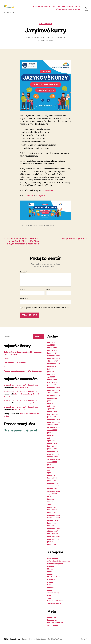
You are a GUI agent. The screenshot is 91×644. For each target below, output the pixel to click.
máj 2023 (51, 438)
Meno (22, 290)
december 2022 (53, 451)
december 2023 (53, 419)
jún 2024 (51, 403)
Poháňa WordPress (55, 639)
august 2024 (52, 398)
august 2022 (52, 462)
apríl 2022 (51, 473)
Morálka (50, 574)
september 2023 (54, 427)
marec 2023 (52, 443)
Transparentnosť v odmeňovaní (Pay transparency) (23, 371)
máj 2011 (51, 526)
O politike (51, 580)
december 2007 (54, 528)
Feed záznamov (53, 620)
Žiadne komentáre (47, 41)
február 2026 (52, 350)
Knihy (49, 572)
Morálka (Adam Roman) (56, 577)
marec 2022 (52, 475)
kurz (24, 226)
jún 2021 (51, 499)
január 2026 (52, 353)
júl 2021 (50, 497)
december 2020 (54, 515)
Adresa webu (24, 298)
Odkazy (77, 7)
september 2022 (54, 459)
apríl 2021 (51, 504)
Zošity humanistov (54, 603)
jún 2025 (51, 372)
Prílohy (50, 590)
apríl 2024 (51, 409)
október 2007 (53, 531)
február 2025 (52, 382)
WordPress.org (53, 625)
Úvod (49, 595)
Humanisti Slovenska (40, 7)
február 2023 (52, 446)
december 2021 (53, 483)
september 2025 (54, 364)
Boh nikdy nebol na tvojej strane (25, 403)
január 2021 (52, 512)
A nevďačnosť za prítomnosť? (15, 363)
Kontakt (52, 7)
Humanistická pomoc (55, 564)
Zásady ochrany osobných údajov (68, 9)
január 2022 (52, 481)
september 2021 (54, 491)
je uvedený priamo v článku (41, 37)
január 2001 (52, 544)
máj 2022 (51, 470)
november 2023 (53, 422)
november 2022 (53, 454)
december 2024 (53, 388)
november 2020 (53, 518)
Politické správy (53, 585)
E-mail (49, 290)
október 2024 (52, 393)
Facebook (30, 196)
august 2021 (52, 494)
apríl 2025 (51, 377)
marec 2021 (52, 507)
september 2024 (54, 395)
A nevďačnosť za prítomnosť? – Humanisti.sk (21, 385)
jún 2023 (51, 435)
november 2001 (53, 539)
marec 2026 (52, 348)
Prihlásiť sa (51, 617)
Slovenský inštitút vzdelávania (36, 226)
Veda (49, 598)
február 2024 (52, 414)
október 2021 (52, 489)
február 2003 (52, 534)
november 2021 (53, 486)
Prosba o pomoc (10, 367)
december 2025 (53, 356)
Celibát (6, 359)
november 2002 (53, 536)
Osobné (50, 582)
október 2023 (52, 425)
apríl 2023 (51, 441)
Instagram (40, 196)
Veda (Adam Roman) (55, 601)
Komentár (23, 272)
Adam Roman (52, 558)
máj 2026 (51, 342)
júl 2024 (50, 401)
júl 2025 (50, 369)
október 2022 (52, 457)
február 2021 (52, 510)
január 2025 (52, 385)
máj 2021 (51, 502)
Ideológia (51, 569)
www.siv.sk (48, 190)
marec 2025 (52, 380)
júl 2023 (50, 433)
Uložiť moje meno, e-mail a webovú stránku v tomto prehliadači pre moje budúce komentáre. (45, 308)
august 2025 (52, 366)
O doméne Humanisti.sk (65, 7)
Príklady (50, 588)
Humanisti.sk (15, 639)
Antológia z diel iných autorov (59, 561)
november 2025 (53, 358)
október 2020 (53, 520)
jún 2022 (51, 467)
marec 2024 (52, 411)
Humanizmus (52, 566)
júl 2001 (50, 542)
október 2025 (52, 361)
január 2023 (52, 449)
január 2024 (52, 417)
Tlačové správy (46, 24)
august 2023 (52, 430)
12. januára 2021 (60, 37)
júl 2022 (50, 465)
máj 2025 (51, 374)
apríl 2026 (51, 345)
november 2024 (53, 390)
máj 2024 (51, 406)
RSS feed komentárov (56, 623)
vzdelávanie (50, 226)
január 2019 (52, 523)
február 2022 (52, 478)
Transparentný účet (21, 387)
